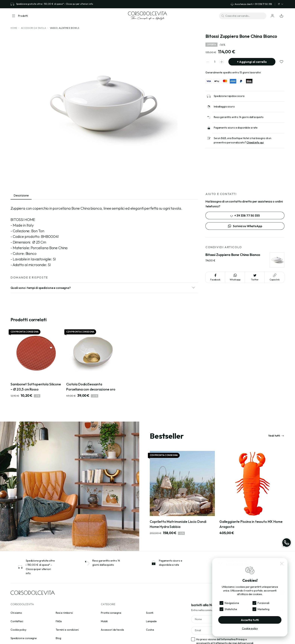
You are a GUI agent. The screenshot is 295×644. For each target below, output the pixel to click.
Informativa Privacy (233, 639)
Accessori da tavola (33, 28)
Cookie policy (18, 630)
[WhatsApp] (287, 543)
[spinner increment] (222, 62)
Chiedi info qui (255, 142)
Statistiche (231, 609)
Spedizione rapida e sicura (229, 96)
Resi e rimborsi (64, 613)
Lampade (151, 621)
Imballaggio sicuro (224, 107)
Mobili (104, 621)
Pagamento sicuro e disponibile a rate (236, 128)
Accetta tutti (250, 620)
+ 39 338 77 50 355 (245, 215)
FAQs (59, 621)
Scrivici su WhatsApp (245, 226)
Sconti (150, 613)
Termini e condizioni (67, 630)
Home (14, 28)
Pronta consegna (111, 613)
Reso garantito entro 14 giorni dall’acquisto (239, 117)
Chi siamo (16, 613)
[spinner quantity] (215, 62)
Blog (58, 638)
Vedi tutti (276, 436)
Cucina (150, 630)
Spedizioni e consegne (24, 638)
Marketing (263, 609)
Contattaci (17, 621)
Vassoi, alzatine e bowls (65, 28)
